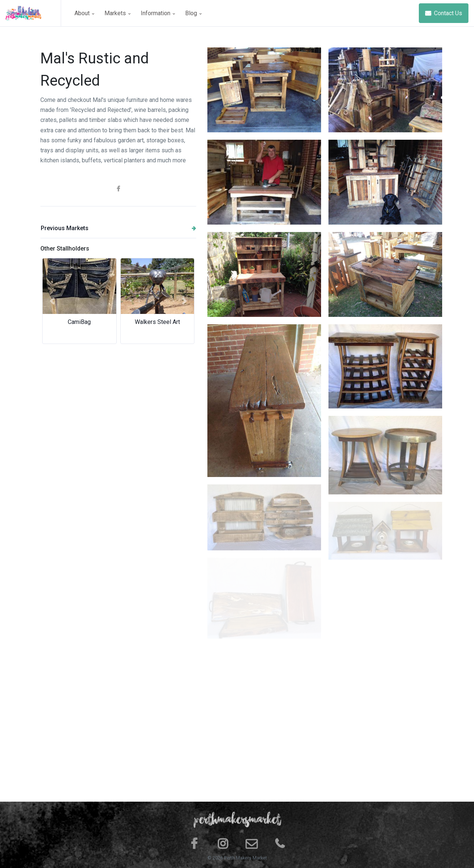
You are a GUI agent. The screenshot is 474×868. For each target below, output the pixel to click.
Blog (193, 13)
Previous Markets (118, 228)
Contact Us (444, 13)
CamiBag (79, 322)
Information (158, 13)
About (84, 13)
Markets (117, 13)
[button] (52, 301)
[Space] (33, 13)
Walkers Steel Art (157, 322)
